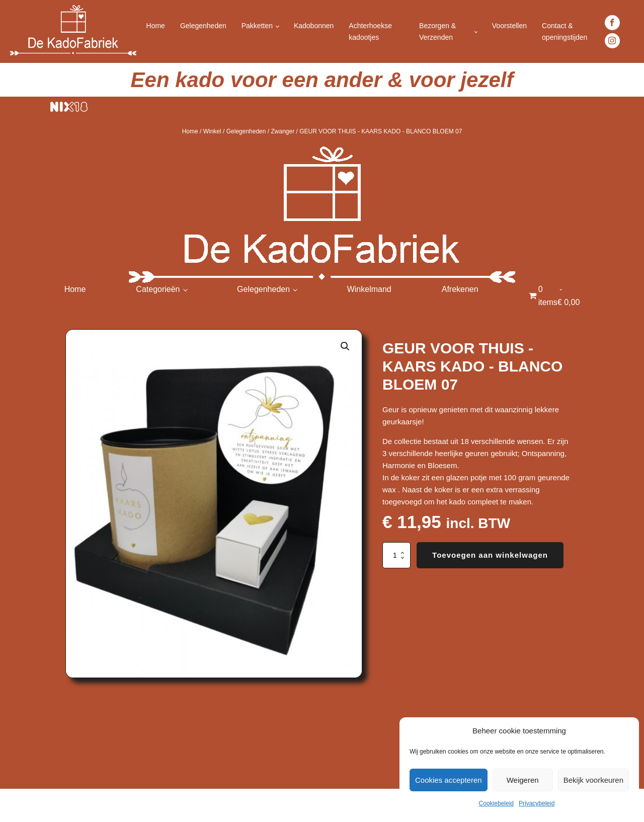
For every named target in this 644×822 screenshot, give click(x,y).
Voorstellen (509, 26)
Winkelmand (369, 289)
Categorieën (158, 289)
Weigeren (523, 780)
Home (156, 26)
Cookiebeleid (496, 803)
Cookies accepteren (449, 780)
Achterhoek (30, 805)
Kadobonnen (314, 26)
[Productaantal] (396, 555)
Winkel (212, 131)
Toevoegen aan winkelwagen (490, 555)
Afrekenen (460, 289)
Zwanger (283, 131)
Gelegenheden (203, 26)
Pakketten (257, 26)
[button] (345, 346)
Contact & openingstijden (565, 31)
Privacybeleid (537, 803)
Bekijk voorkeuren (593, 780)
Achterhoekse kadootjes (370, 31)
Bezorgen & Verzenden (437, 31)
